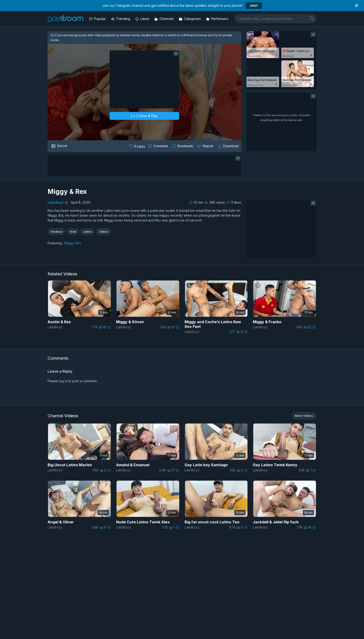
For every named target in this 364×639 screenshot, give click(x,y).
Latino (88, 231)
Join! (254, 5)
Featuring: (55, 243)
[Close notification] (357, 6)
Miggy (69, 243)
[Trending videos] (121, 19)
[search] (312, 18)
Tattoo (104, 231)
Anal (73, 231)
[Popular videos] (98, 19)
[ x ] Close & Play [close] (144, 116)
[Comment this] (158, 146)
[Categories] (190, 19)
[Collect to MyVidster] (183, 146)
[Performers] (218, 19)
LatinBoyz (56, 202)
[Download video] (229, 146)
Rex (78, 243)
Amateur (57, 231)
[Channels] (164, 19)
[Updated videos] (143, 19)
